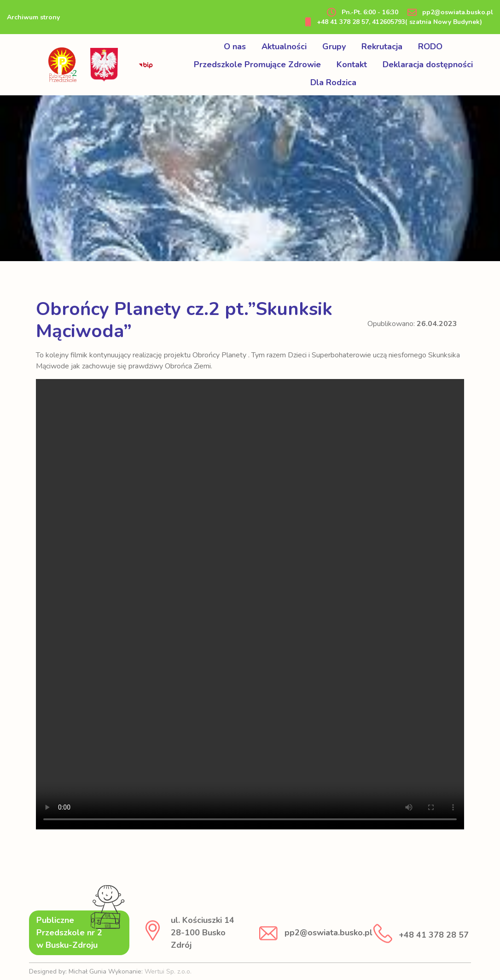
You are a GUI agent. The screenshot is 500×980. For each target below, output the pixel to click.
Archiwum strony (33, 17)
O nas (235, 47)
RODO (430, 47)
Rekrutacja (382, 47)
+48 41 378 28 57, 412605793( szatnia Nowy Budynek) (394, 22)
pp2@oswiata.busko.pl (450, 12)
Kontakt (352, 64)
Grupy (334, 47)
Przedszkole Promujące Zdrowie (257, 64)
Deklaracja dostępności (428, 64)
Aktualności (284, 47)
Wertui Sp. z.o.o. (168, 971)
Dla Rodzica (333, 82)
